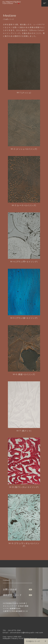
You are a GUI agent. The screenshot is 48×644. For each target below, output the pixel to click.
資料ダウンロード (17, 595)
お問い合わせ (17, 589)
